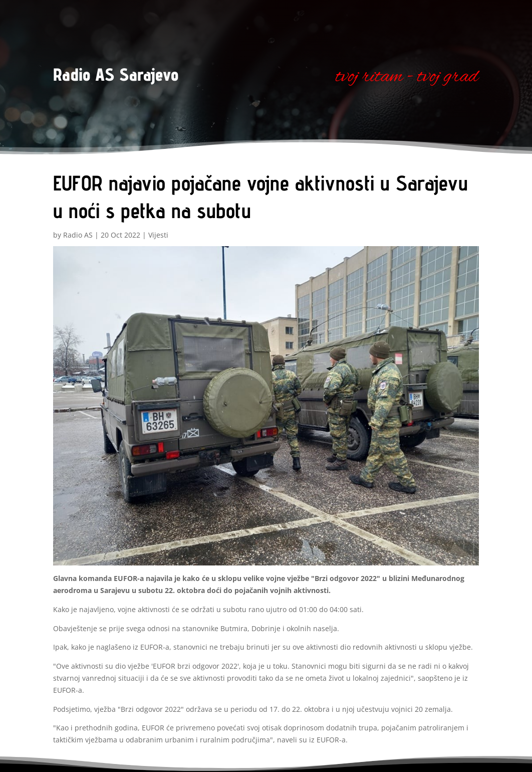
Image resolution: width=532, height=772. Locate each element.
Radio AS (78, 235)
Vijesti (158, 235)
